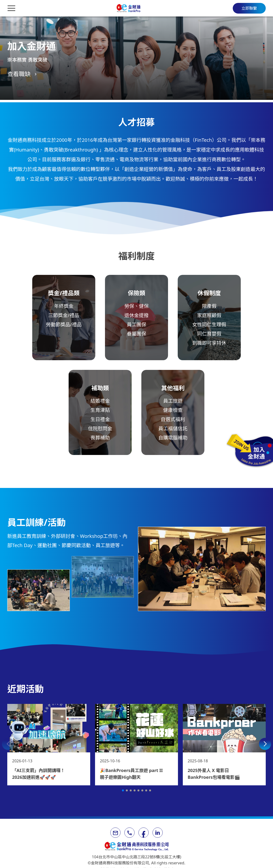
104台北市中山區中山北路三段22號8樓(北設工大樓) (137, 857)
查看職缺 (19, 74)
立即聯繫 (249, 8)
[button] (8, 744)
